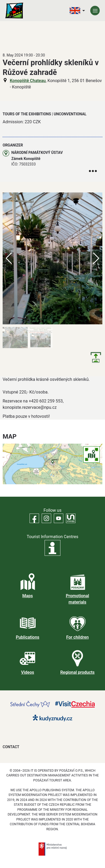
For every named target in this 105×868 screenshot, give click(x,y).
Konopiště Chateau (28, 81)
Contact (11, 747)
